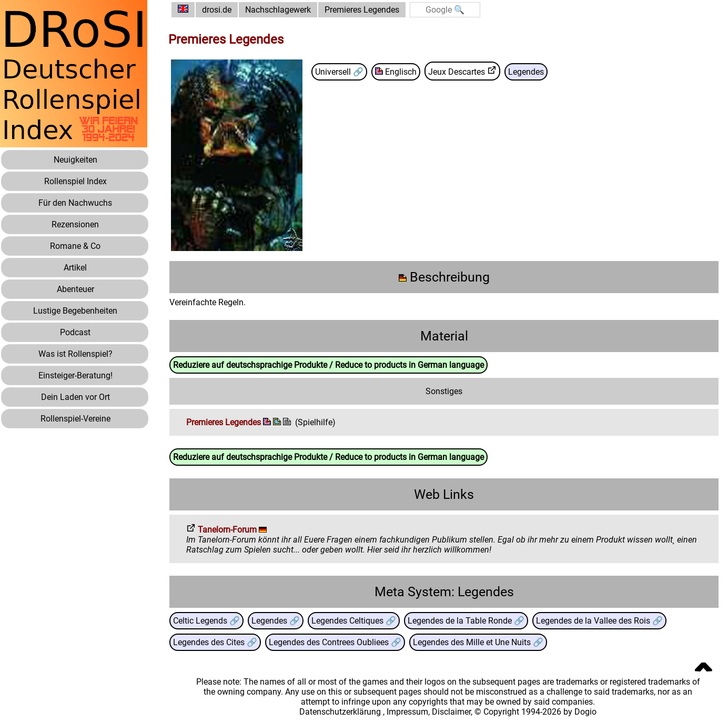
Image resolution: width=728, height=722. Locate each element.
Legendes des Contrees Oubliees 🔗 (335, 642)
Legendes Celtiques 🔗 (354, 621)
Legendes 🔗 (276, 621)
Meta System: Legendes (444, 592)
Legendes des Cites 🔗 (215, 642)
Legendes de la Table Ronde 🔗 (466, 621)
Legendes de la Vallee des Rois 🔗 (599, 621)
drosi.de (217, 10)
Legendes (526, 72)
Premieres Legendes (362, 10)
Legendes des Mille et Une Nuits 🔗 (478, 642)
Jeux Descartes (462, 71)
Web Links (444, 494)
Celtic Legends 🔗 (206, 621)
